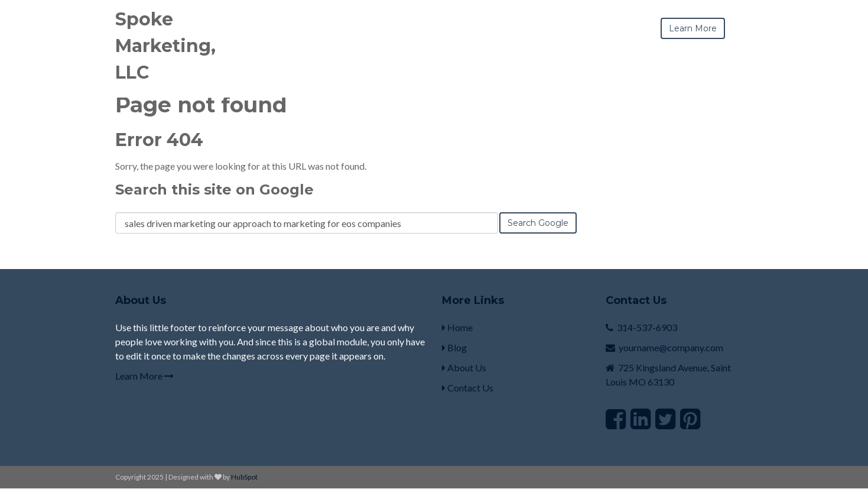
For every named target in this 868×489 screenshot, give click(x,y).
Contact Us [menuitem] (468, 388)
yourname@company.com (671, 347)
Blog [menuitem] (454, 347)
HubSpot (244, 477)
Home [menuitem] (457, 327)
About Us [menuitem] (464, 367)
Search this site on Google (214, 190)
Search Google (538, 223)
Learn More (144, 376)
